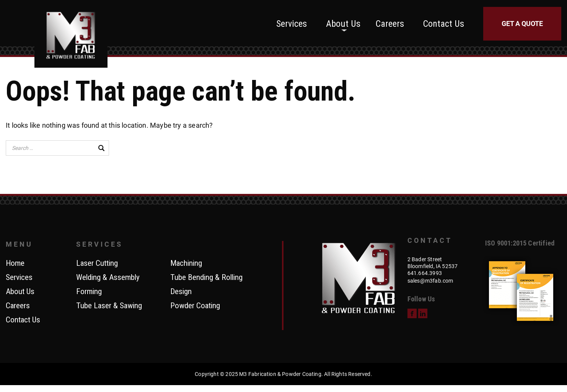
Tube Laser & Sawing (109, 306)
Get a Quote (522, 24)
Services (292, 24)
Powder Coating (195, 306)
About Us (343, 24)
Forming (89, 292)
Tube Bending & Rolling (206, 278)
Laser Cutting (97, 264)
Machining (186, 264)
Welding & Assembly (108, 278)
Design (181, 292)
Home (15, 264)
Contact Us (444, 24)
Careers (390, 24)
